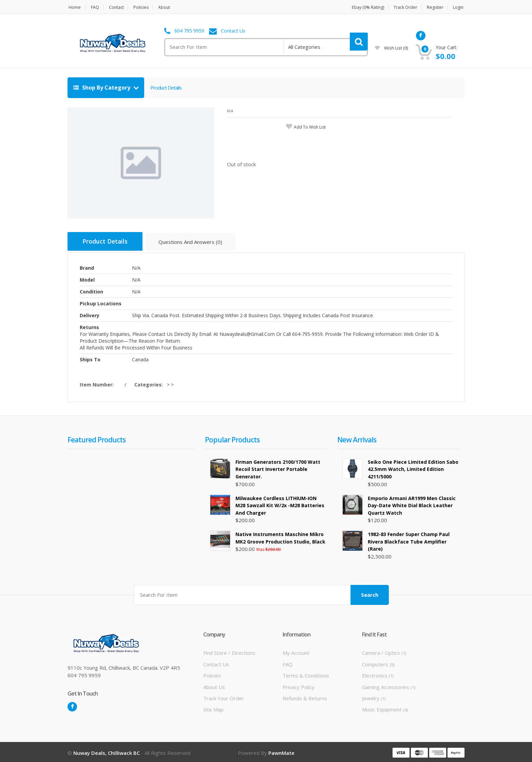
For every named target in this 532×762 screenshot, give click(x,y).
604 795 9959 (189, 31)
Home (74, 7)
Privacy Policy (299, 685)
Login (459, 7)
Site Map (213, 708)
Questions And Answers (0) (195, 243)
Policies (144, 7)
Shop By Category (102, 88)
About (168, 7)
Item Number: (98, 384)
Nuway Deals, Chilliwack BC (107, 751)
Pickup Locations (101, 302)
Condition (91, 291)
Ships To (90, 358)
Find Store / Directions (229, 651)
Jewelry (374, 697)
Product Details (166, 88)
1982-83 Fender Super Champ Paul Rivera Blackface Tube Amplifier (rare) (409, 540)
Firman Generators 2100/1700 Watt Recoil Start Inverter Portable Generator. (278, 468)
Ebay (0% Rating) (364, 7)
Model (87, 279)
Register (435, 7)
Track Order (404, 7)
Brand (87, 267)
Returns (89, 326)
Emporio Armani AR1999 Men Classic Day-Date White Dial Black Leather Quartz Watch (412, 504)
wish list (391, 48)
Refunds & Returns (305, 697)
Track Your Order (224, 697)
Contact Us (233, 31)
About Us (214, 685)
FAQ (95, 7)
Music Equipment (385, 708)
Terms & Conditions (306, 674)
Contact (118, 7)
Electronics (378, 674)
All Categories (304, 47)
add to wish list (310, 127)
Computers (378, 663)
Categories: (150, 384)
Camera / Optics (384, 651)
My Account (296, 651)
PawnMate (281, 751)
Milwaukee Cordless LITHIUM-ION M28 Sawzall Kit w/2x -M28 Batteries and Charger (280, 504)
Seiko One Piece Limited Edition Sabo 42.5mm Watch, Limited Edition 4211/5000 (413, 468)
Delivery (90, 314)
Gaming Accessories (389, 685)
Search (370, 593)
